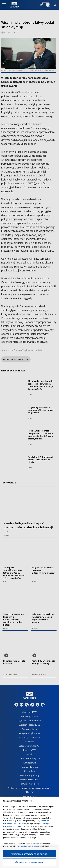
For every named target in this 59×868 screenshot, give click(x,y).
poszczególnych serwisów (26, 846)
